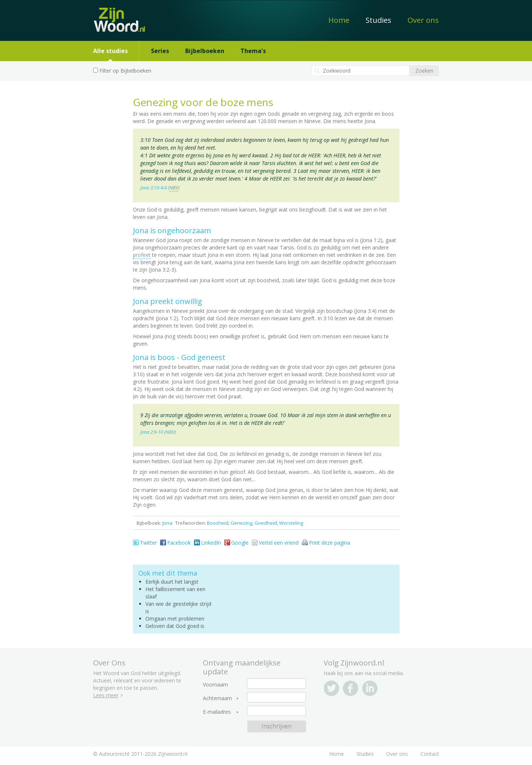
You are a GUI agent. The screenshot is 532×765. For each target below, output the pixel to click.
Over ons (423, 20)
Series (160, 51)
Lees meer (106, 695)
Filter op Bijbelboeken (125, 71)
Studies (378, 20)
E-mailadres (217, 712)
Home (339, 20)
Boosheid (218, 523)
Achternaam (217, 698)
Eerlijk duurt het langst (172, 582)
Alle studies (110, 51)
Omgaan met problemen (175, 619)
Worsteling (291, 523)
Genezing (241, 523)
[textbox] (360, 71)
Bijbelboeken (205, 51)
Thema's (253, 51)
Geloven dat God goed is (175, 626)
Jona (167, 523)
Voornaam (215, 685)
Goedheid (266, 523)
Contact (430, 754)
